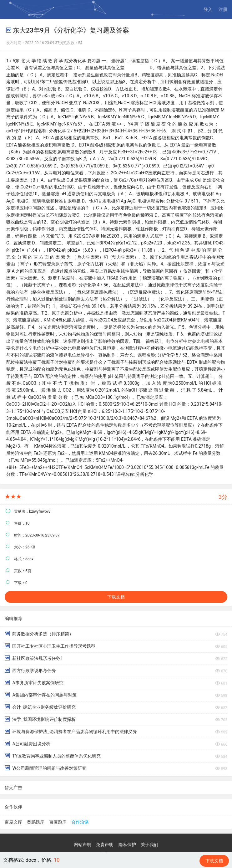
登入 (208, 9)
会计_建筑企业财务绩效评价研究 (40, 707)
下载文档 (116, 597)
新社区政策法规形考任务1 (34, 658)
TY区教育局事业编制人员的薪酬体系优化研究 (53, 756)
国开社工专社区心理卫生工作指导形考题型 (50, 646)
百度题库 (58, 822)
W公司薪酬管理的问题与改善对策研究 (45, 768)
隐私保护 (127, 845)
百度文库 (13, 822)
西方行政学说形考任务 (30, 670)
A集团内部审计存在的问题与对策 (41, 695)
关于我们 (149, 845)
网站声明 (83, 845)
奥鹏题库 (36, 822)
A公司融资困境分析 (28, 744)
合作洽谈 (80, 822)
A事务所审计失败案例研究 (34, 683)
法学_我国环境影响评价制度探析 (40, 719)
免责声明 (105, 845)
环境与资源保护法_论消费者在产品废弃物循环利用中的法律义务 (71, 731)
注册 (223, 9)
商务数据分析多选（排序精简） (39, 634)
